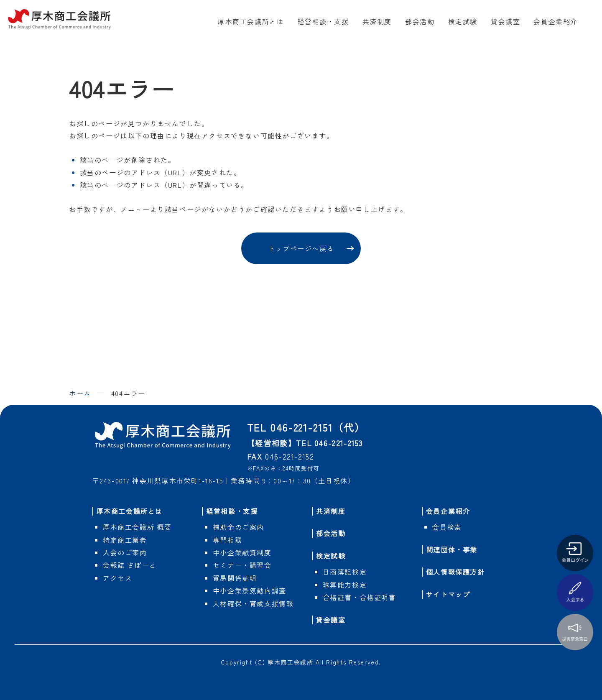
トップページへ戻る (301, 248)
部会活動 (420, 21)
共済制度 (377, 21)
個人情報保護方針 (455, 572)
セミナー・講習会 (242, 565)
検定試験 (463, 21)
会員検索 (447, 527)
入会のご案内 (125, 552)
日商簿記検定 (345, 572)
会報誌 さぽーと (130, 565)
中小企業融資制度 (242, 552)
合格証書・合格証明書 (360, 597)
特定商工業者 (125, 540)
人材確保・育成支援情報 (253, 603)
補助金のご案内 (239, 527)
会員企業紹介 (556, 21)
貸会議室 (505, 21)
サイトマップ (448, 594)
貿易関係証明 (235, 578)
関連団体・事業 (452, 549)
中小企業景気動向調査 (250, 590)
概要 (137, 527)
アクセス (117, 578)
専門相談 (227, 540)
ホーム (80, 393)
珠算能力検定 (345, 585)
